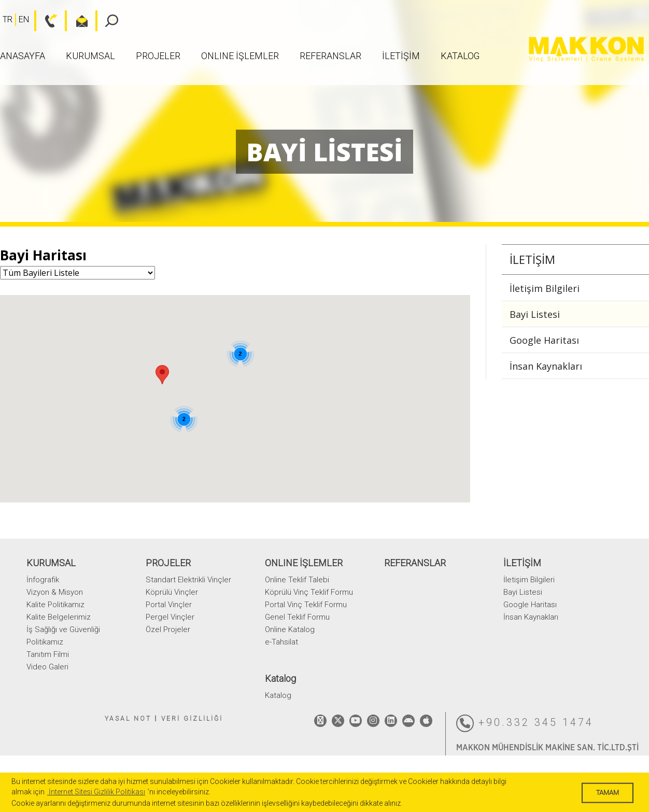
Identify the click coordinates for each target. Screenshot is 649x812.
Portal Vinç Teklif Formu (306, 605)
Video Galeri (47, 667)
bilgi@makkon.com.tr (76, 21)
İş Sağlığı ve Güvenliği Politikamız (63, 636)
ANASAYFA (23, 56)
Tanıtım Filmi (48, 654)
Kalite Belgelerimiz (59, 617)
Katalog (460, 56)
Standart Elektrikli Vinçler (188, 580)
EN (24, 19)
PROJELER (158, 56)
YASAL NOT (128, 719)
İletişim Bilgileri (545, 288)
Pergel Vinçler (170, 617)
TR (8, 19)
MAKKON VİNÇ (586, 50)
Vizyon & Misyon (55, 592)
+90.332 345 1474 (525, 723)
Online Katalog (290, 629)
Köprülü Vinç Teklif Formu (309, 592)
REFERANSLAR (330, 56)
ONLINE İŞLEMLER (240, 56)
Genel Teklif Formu (297, 617)
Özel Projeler (168, 629)
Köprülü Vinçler (172, 592)
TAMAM (608, 793)
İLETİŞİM (401, 56)
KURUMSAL (90, 56)
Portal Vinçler (169, 605)
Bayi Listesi (535, 314)
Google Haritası (544, 340)
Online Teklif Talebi (297, 580)
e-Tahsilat (281, 642)
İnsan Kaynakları (546, 366)
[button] (162, 375)
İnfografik (43, 580)
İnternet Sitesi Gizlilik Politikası (96, 792)
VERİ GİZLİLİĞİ (192, 719)
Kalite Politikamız (55, 605)
